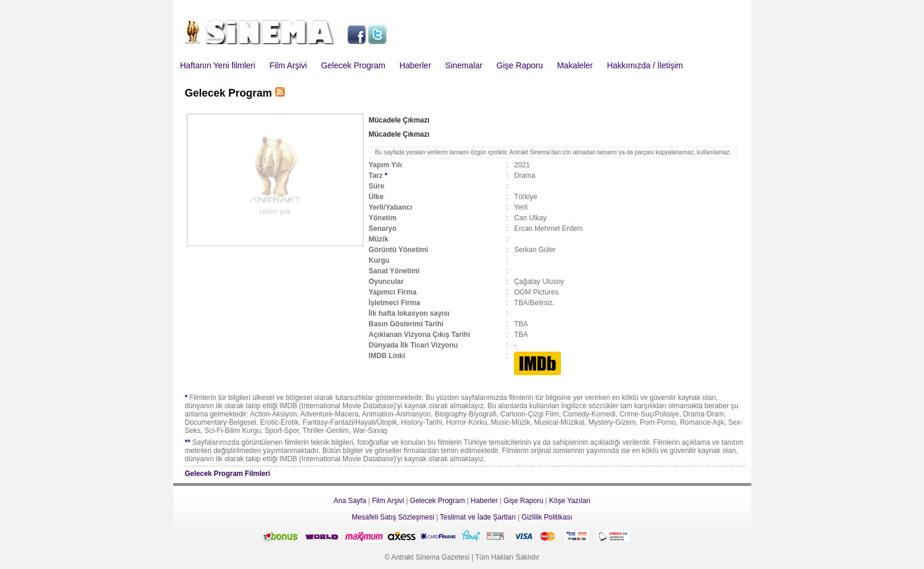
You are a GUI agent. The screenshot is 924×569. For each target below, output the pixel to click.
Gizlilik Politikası (547, 517)
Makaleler (575, 65)
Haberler (415, 65)
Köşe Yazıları (570, 501)
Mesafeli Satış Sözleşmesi (393, 517)
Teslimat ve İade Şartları (478, 517)
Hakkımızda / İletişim (645, 65)
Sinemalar (464, 65)
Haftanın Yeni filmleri (218, 65)
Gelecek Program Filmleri (228, 474)
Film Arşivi (288, 65)
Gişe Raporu (520, 65)
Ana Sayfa (350, 501)
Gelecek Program (353, 65)
